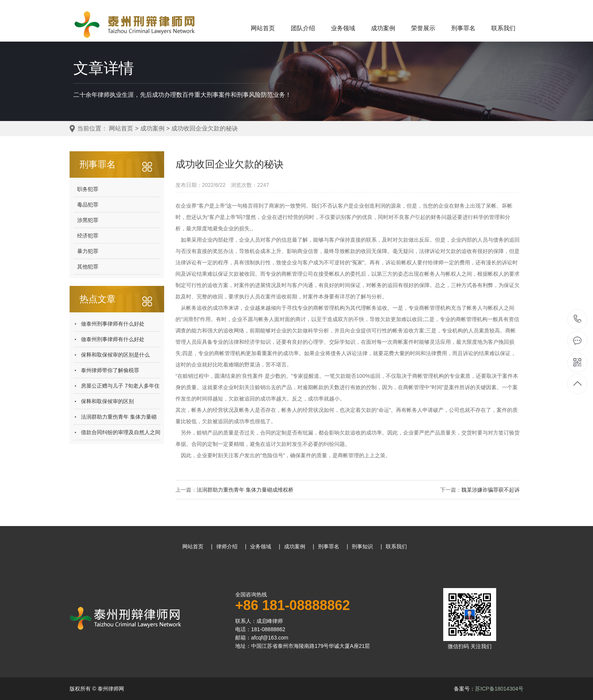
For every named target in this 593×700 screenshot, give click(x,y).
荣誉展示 (423, 28)
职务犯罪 (88, 189)
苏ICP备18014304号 (499, 689)
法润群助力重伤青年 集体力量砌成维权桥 (119, 419)
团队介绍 (303, 28)
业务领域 (343, 28)
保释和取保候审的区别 (107, 401)
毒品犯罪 (88, 205)
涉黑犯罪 (88, 220)
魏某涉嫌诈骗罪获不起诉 (491, 490)
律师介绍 (227, 546)
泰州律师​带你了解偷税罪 (110, 370)
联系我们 (503, 28)
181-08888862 (578, 319)
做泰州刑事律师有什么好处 (113, 324)
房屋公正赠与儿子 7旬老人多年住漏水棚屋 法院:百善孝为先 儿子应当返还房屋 (120, 388)
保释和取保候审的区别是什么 (115, 355)
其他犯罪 (88, 267)
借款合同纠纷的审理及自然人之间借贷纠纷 (121, 435)
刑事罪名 (463, 28)
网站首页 (263, 28)
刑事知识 (362, 546)
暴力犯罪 (88, 251)
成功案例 (383, 28)
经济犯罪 (88, 236)
